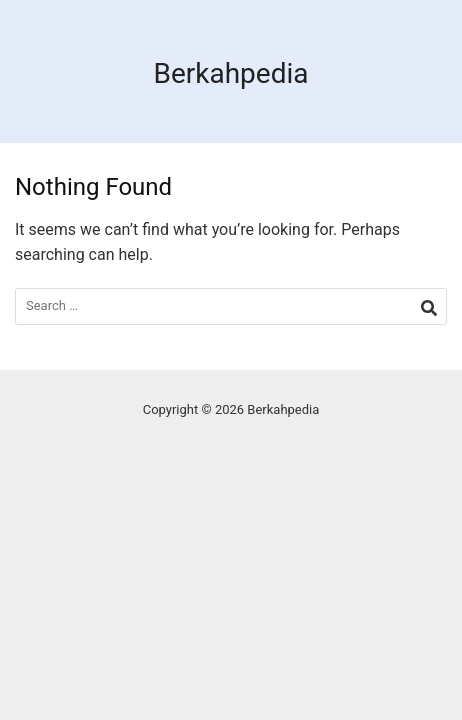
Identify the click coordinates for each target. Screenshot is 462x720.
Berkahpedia (230, 73)
